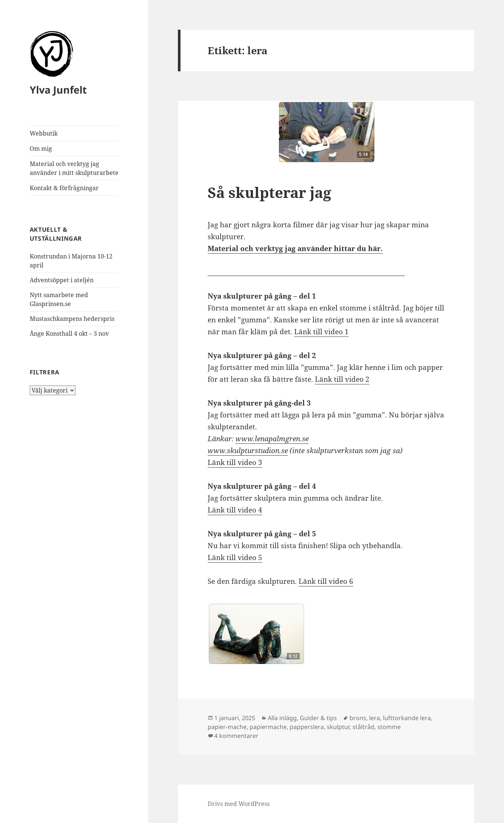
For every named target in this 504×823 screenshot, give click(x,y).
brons (358, 718)
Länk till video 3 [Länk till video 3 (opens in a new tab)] (235, 462)
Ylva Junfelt (58, 90)
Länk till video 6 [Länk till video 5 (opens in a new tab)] (326, 581)
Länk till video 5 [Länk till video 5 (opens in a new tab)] (235, 557)
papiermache (268, 727)
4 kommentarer (236, 736)
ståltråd (363, 727)
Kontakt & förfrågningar (64, 188)
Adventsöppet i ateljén (62, 280)
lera (375, 718)
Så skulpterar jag (269, 192)
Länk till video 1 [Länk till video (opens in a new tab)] (321, 332)
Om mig (41, 149)
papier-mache (227, 727)
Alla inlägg (282, 718)
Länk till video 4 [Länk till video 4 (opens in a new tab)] (235, 510)
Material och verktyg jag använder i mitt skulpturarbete (74, 168)
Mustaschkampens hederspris (72, 319)
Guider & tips (318, 718)
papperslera (307, 727)
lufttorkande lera (407, 718)
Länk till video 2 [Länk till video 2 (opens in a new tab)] (342, 379)
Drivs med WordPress (239, 804)
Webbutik (44, 133)
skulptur (338, 727)
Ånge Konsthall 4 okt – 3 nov (69, 334)
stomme (389, 727)
